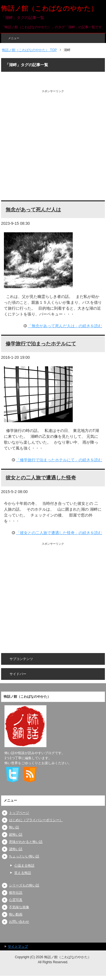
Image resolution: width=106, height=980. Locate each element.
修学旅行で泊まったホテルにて (41, 344)
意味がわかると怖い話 (26, 842)
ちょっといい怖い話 (24, 856)
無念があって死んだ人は (33, 210)
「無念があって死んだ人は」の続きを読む (65, 326)
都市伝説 (16, 893)
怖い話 (14, 827)
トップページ (19, 813)
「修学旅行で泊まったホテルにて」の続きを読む (59, 460)
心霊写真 (16, 900)
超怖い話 (16, 835)
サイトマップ (18, 946)
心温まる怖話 (24, 866)
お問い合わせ (19, 922)
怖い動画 (16, 914)
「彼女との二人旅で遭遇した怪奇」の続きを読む (59, 533)
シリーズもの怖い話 (24, 885)
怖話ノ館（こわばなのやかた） (49, 8)
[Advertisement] (53, 146)
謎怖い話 (16, 849)
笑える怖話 (23, 873)
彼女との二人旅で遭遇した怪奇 (41, 478)
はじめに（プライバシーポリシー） (36, 820)
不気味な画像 (19, 907)
